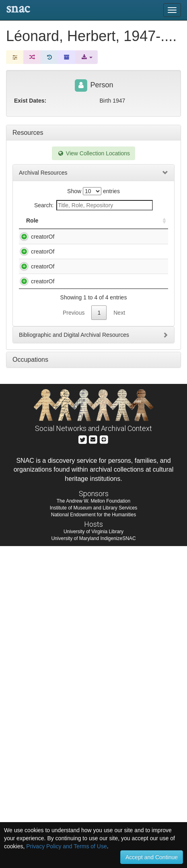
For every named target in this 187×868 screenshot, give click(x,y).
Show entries (93, 191)
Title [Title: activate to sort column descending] (63, 229)
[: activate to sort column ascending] (161, 225)
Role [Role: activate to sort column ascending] (32, 229)
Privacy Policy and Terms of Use (66, 846)
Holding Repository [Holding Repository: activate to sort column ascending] (129, 225)
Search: (93, 205)
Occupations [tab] (30, 681)
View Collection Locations (93, 153)
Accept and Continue (152, 857)
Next (119, 635)
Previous (74, 635)
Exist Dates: (30, 101)
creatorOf (35, 245)
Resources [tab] (28, 133)
